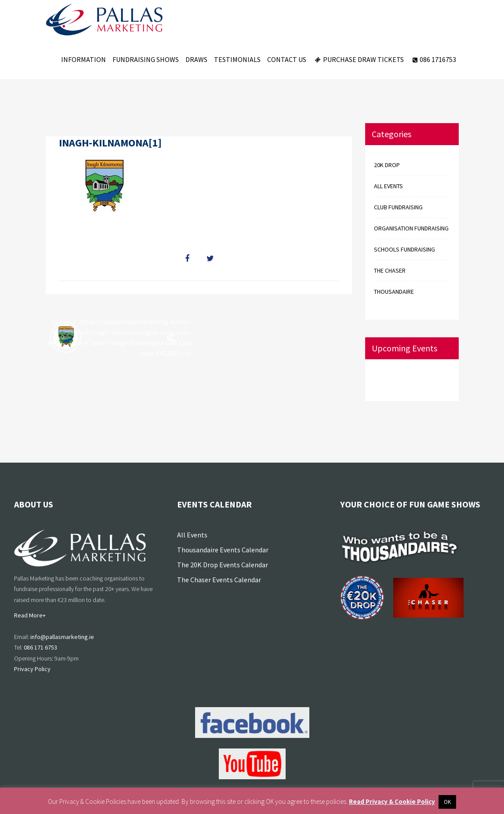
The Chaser (390, 270)
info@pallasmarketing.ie (62, 637)
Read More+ (30, 615)
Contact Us (287, 59)
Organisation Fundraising (411, 228)
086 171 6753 (40, 647)
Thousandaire (394, 292)
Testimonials (237, 59)
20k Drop (387, 165)
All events (388, 186)
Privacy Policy (32, 669)
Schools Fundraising (404, 249)
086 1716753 (433, 59)
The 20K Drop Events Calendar (223, 565)
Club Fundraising (398, 207)
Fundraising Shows (146, 59)
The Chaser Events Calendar (219, 580)
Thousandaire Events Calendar (223, 550)
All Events (192, 535)
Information (83, 59)
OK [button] (447, 802)
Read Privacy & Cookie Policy (392, 801)
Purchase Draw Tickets (358, 59)
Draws (196, 59)
